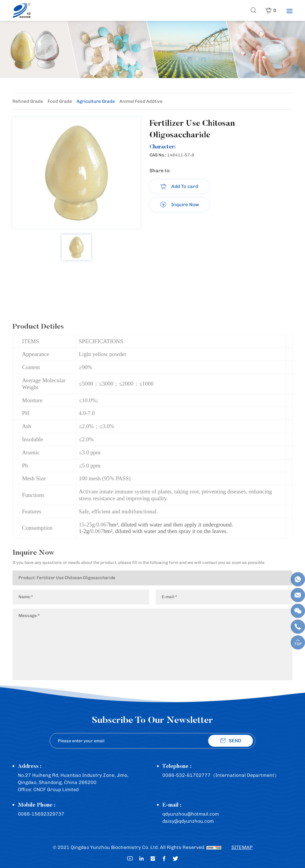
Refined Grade (28, 101)
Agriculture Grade (96, 101)
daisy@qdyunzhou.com (188, 821)
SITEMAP (242, 847)
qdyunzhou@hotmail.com (191, 814)
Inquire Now (185, 205)
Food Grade (60, 101)
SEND (235, 741)
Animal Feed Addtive (141, 101)
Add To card (185, 186)
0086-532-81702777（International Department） (221, 775)
